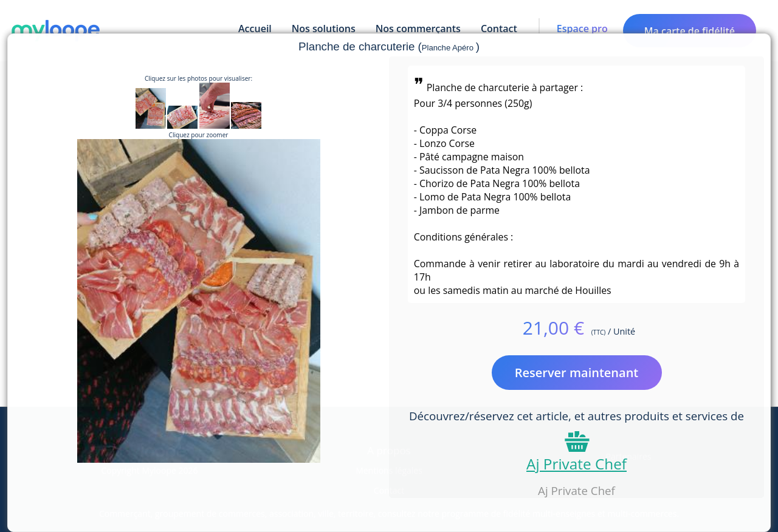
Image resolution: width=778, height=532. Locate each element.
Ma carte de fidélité (690, 31)
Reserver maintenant (577, 373)
